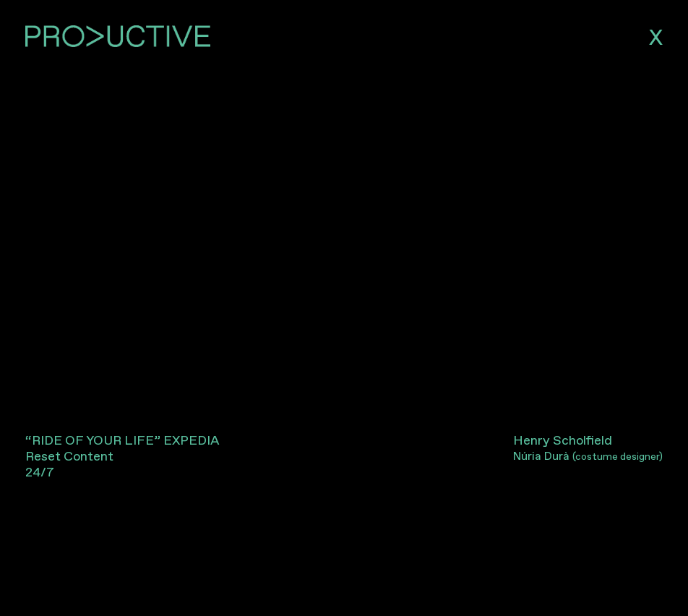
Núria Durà (588, 456)
